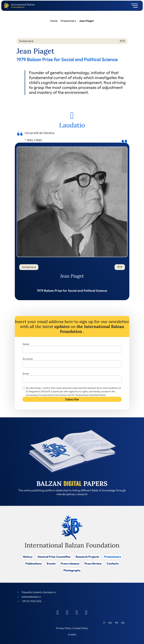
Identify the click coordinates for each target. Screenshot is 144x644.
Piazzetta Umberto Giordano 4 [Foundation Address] (39, 592)
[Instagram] (77, 612)
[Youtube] (86, 612)
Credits (72, 634)
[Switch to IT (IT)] (104, 623)
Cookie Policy (81, 628)
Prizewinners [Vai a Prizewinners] (113, 557)
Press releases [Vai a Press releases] (70, 564)
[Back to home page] (7, 6)
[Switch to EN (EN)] (123, 623)
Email (26, 374)
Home (54, 21)
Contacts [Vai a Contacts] (113, 564)
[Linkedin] (67, 612)
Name (26, 344)
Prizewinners (68, 21)
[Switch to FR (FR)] (117, 623)
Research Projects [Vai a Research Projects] (87, 557)
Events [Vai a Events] (51, 564)
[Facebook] (58, 612)
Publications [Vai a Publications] (33, 564)
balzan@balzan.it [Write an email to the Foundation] (31, 597)
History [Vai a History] (28, 557)
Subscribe (72, 399)
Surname (28, 359)
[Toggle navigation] (133, 6)
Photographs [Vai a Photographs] (72, 570)
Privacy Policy (64, 628)
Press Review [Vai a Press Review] (93, 564)
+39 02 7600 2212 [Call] (32, 601)
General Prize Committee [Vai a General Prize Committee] (54, 557)
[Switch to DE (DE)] (110, 623)
